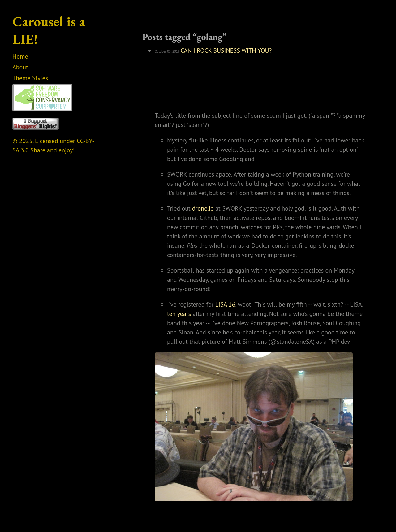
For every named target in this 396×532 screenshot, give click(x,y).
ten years (179, 314)
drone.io (203, 208)
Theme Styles (30, 78)
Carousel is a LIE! (49, 30)
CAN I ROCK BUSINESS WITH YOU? (226, 50)
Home (20, 56)
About (20, 67)
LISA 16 (225, 304)
